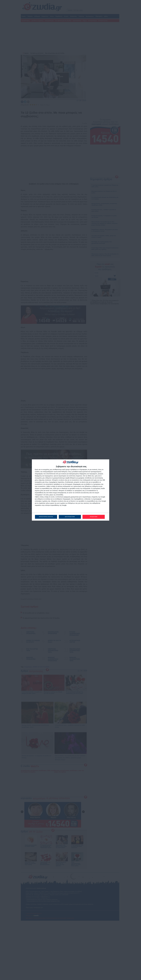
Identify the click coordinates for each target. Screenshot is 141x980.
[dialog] (71, 490)
